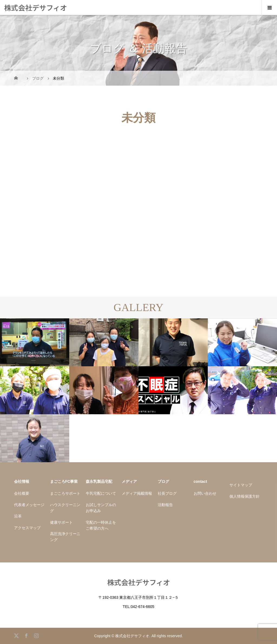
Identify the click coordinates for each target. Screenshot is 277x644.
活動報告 (165, 505)
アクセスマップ (27, 528)
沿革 (18, 516)
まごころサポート (65, 493)
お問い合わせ (205, 493)
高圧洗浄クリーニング (65, 537)
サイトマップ (241, 485)
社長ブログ (167, 493)
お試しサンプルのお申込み (101, 508)
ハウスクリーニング (65, 508)
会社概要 (22, 493)
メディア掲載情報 (137, 493)
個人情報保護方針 (245, 496)
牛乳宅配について (101, 493)
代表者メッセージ (29, 505)
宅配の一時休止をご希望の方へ (101, 525)
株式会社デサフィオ (36, 7)
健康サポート (61, 522)
